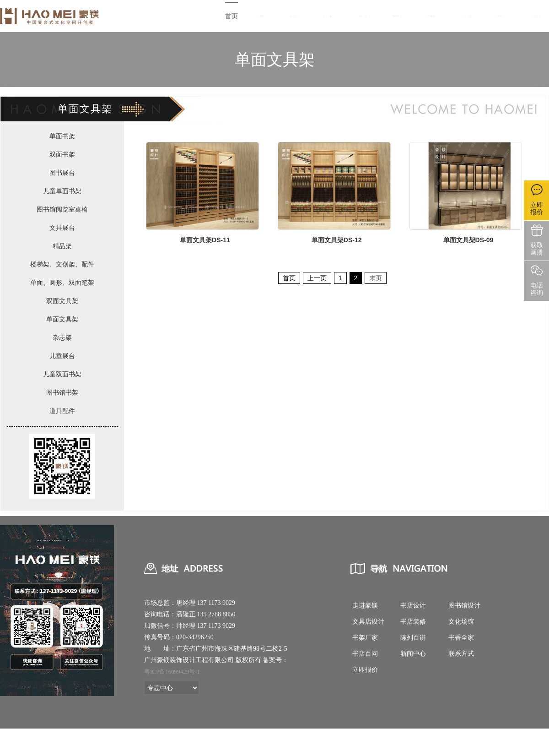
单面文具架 (62, 319)
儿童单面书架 (62, 191)
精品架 (62, 246)
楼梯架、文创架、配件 (62, 264)
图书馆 (294, 16)
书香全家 (467, 16)
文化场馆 (461, 622)
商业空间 (397, 16)
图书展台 (62, 173)
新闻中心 (501, 16)
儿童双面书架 (62, 374)
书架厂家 (362, 16)
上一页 (317, 278)
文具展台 (62, 228)
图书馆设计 (464, 606)
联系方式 (536, 16)
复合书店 (328, 16)
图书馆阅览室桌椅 (62, 209)
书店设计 (413, 606)
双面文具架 (62, 301)
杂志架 (62, 337)
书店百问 (365, 654)
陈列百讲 (432, 16)
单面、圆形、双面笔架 (62, 283)
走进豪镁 (260, 16)
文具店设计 (368, 622)
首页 (231, 16)
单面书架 (62, 136)
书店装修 (413, 622)
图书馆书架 (62, 392)
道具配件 (62, 411)
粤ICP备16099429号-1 (172, 672)
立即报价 (365, 670)
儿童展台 (62, 356)
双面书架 (62, 154)
